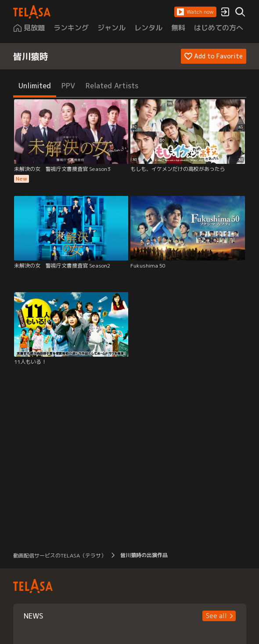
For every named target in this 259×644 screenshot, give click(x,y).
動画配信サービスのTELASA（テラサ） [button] (60, 555)
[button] (195, 12)
